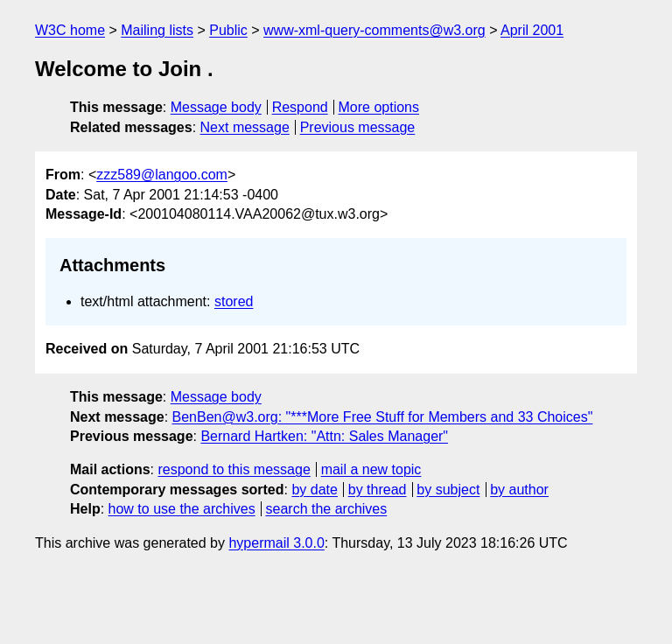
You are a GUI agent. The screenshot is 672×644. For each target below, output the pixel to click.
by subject (448, 490)
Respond (300, 107)
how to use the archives (182, 509)
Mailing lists (157, 30)
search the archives (327, 509)
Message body (216, 107)
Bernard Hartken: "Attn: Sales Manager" (324, 436)
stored (234, 301)
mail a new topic (371, 469)
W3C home (70, 30)
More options (379, 107)
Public (228, 30)
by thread (378, 490)
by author (519, 490)
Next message (245, 127)
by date (314, 490)
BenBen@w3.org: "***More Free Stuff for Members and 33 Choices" (383, 417)
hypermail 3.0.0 (276, 543)
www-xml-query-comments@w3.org (374, 30)
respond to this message (234, 469)
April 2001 (532, 30)
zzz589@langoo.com (162, 175)
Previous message (358, 127)
